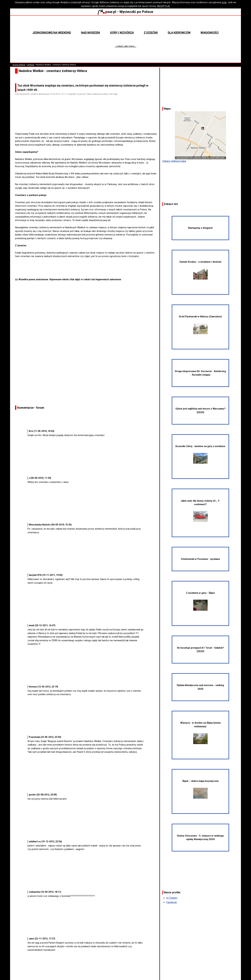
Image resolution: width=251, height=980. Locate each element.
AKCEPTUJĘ (164, 6)
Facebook (172, 902)
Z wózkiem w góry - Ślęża (200, 601)
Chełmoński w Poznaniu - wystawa (200, 559)
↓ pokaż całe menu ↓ (126, 46)
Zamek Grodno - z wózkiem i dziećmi (200, 270)
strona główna (19, 65)
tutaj (224, 2)
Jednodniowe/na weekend (52, 33)
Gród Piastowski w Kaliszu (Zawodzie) (200, 325)
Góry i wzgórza (122, 33)
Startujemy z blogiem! (200, 228)
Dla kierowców (179, 33)
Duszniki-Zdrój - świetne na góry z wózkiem (200, 454)
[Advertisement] (87, 123)
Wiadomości (210, 33)
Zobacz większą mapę (174, 161)
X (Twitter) (172, 898)
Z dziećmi (151, 33)
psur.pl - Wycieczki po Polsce (125, 12)
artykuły (31, 65)
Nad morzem (90, 33)
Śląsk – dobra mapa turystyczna (200, 789)
